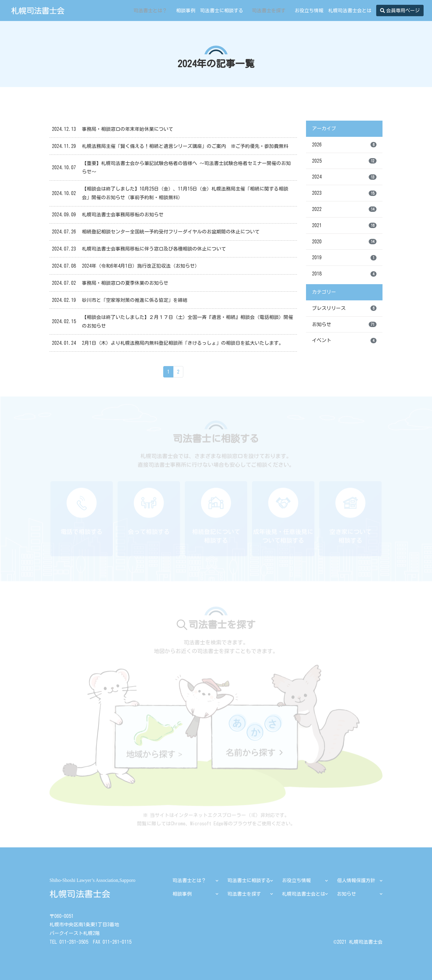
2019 (344, 258)
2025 (344, 161)
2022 (344, 209)
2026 (344, 145)
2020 (344, 242)
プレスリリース (344, 308)
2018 (344, 274)
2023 (344, 193)
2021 (344, 225)
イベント (344, 341)
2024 (344, 177)
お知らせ (344, 324)
